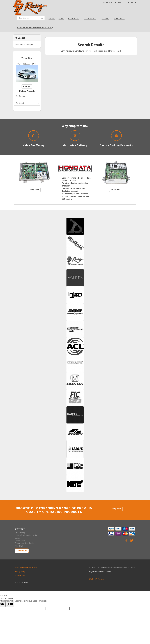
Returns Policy (20, 575)
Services (74, 19)
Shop (61, 19)
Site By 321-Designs (96, 579)
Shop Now (34, 190)
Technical (91, 19)
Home (52, 19)
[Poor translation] (10, 605)
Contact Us (22, 551)
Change (27, 86)
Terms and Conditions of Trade (26, 568)
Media (106, 19)
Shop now (116, 509)
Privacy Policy (20, 572)
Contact (120, 19)
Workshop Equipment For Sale (35, 28)
